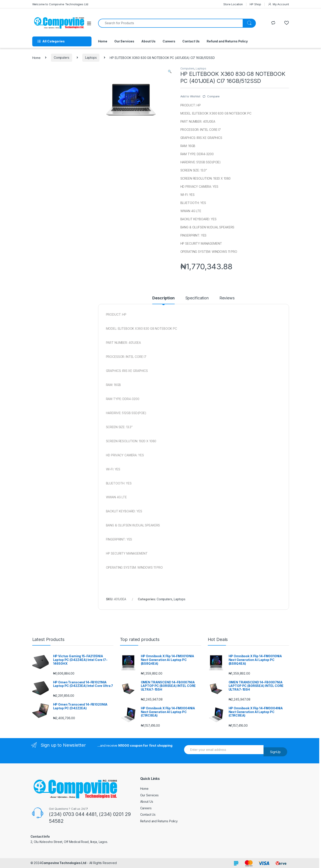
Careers (169, 41)
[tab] (163, 300)
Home (103, 41)
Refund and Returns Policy (227, 41)
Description (163, 298)
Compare (213, 96)
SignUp (275, 752)
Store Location (233, 4)
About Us (148, 41)
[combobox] (170, 23)
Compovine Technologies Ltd (64, 863)
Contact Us (191, 41)
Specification (197, 298)
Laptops (91, 57)
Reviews (227, 298)
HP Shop (255, 4)
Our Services (124, 41)
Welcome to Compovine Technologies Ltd (60, 4)
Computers (62, 57)
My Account (278, 4)
